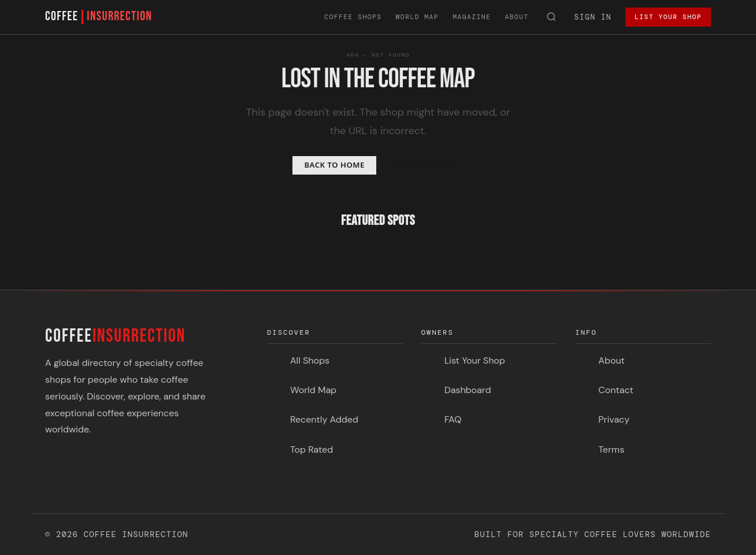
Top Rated (312, 449)
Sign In (593, 17)
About (516, 17)
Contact (616, 390)
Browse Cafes (422, 165)
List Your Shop (668, 17)
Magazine (472, 17)
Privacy (614, 419)
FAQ (453, 419)
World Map (418, 17)
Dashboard (468, 390)
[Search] (552, 17)
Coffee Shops (353, 17)
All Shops (310, 360)
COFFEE (99, 17)
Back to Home (334, 165)
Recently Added (324, 419)
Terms (611, 449)
